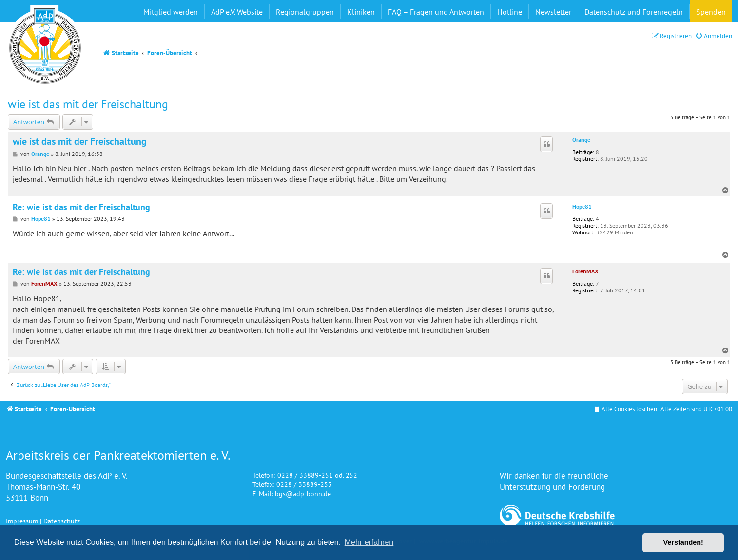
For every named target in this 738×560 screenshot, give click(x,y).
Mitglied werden (171, 12)
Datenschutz (62, 521)
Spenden (711, 12)
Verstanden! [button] (683, 542)
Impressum (22, 521)
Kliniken (361, 12)
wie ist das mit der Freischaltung (88, 104)
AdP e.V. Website (237, 12)
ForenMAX (585, 271)
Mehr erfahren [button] (369, 542)
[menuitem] (714, 36)
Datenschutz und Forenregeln (634, 12)
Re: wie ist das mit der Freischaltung (81, 207)
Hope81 (582, 207)
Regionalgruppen (305, 12)
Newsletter (553, 12)
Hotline (510, 12)
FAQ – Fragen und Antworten (436, 12)
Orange (581, 140)
